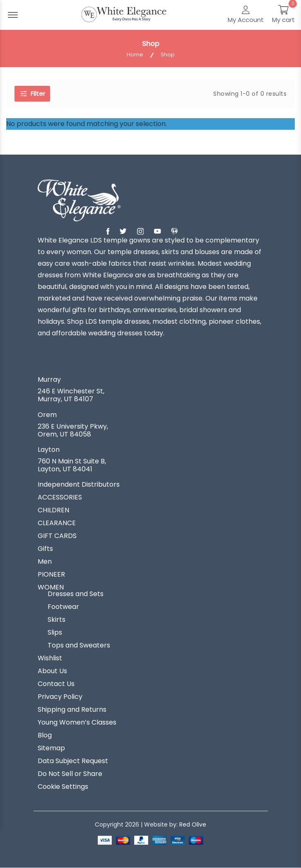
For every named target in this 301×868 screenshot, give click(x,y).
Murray (49, 380)
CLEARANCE (57, 523)
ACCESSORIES (60, 497)
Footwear (63, 607)
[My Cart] (283, 15)
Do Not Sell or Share (70, 774)
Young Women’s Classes (77, 723)
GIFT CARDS (57, 536)
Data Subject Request (73, 761)
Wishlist (50, 658)
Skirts (57, 620)
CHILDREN (53, 510)
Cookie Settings (63, 787)
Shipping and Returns (72, 710)
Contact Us (56, 684)
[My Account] (246, 15)
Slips (55, 633)
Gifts (45, 549)
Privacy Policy (60, 697)
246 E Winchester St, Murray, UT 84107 (71, 395)
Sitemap (51, 748)
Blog (45, 735)
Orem (47, 415)
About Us (52, 671)
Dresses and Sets (76, 594)
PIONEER (51, 575)
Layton (49, 450)
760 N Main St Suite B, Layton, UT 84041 (72, 465)
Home (135, 55)
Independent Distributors (79, 485)
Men (45, 562)
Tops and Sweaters (79, 645)
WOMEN (51, 587)
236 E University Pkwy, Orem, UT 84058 (73, 430)
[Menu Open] (13, 15)
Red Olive (193, 824)
